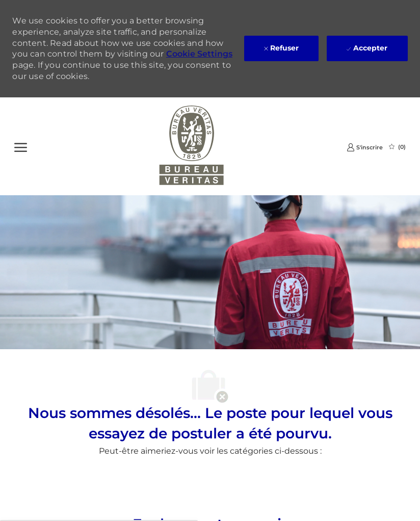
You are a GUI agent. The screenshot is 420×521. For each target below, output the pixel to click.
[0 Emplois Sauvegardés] (397, 147)
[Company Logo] (192, 146)
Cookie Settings (199, 54)
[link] (365, 147)
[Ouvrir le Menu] (21, 146)
